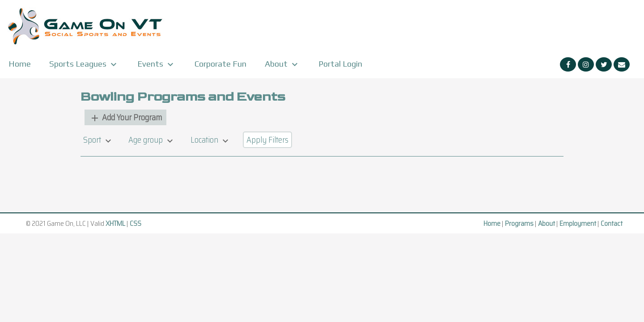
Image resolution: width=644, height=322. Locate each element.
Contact (612, 223)
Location (211, 140)
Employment (578, 223)
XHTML (115, 223)
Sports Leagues (84, 64)
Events (157, 64)
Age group (152, 140)
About (282, 64)
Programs (519, 223)
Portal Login (340, 64)
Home (20, 64)
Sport (98, 140)
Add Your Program (126, 117)
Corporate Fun (220, 64)
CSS (136, 223)
